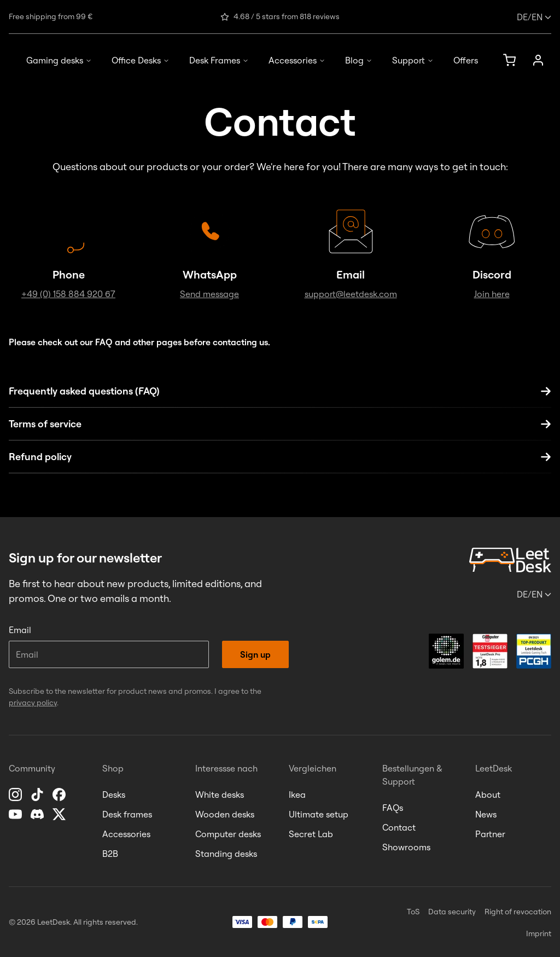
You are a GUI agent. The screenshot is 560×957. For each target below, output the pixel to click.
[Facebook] (60, 794)
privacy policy (33, 703)
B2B (110, 854)
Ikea (297, 794)
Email (20, 630)
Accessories (297, 60)
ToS (413, 912)
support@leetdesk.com (351, 294)
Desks (114, 794)
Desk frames (127, 814)
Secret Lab (311, 834)
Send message (209, 294)
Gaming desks (59, 60)
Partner (490, 834)
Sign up (255, 654)
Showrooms (406, 847)
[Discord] (38, 814)
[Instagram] (16, 794)
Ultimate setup (319, 814)
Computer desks (228, 834)
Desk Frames (219, 60)
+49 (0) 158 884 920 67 (68, 294)
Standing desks (226, 854)
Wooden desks (225, 814)
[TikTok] (38, 794)
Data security (452, 912)
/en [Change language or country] (534, 17)
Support (413, 60)
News (486, 814)
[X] (60, 814)
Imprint (539, 933)
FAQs (393, 808)
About (488, 794)
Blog (359, 60)
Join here (492, 294)
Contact (399, 827)
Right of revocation (518, 912)
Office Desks (141, 60)
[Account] (538, 60)
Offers (466, 60)
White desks (220, 794)
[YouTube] (16, 814)
